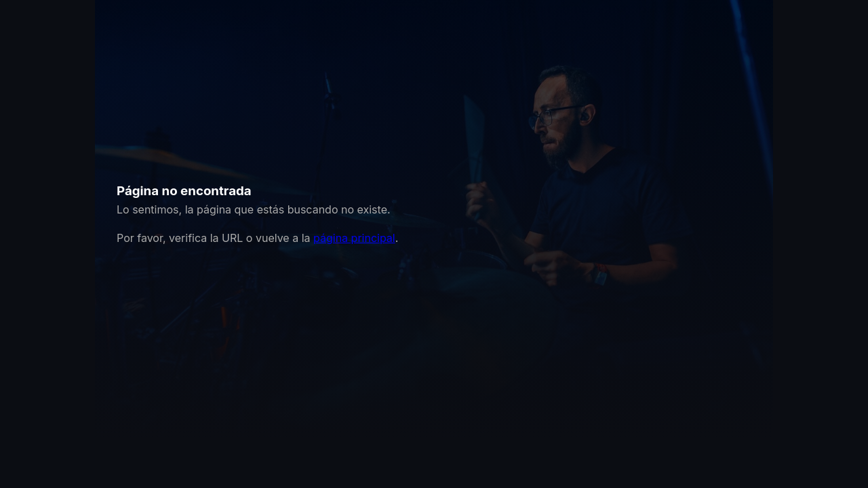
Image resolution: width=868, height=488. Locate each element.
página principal (354, 238)
